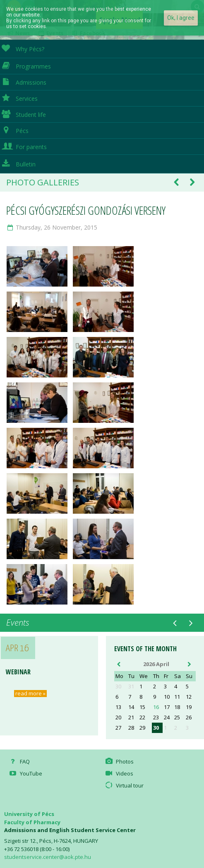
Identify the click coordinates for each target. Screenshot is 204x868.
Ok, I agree (181, 18)
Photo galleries (43, 183)
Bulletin (18, 163)
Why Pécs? (22, 48)
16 (156, 707)
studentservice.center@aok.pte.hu (48, 857)
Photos (119, 761)
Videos (118, 773)
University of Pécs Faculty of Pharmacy (32, 818)
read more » (30, 694)
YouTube (25, 773)
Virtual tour (124, 785)
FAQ (19, 761)
